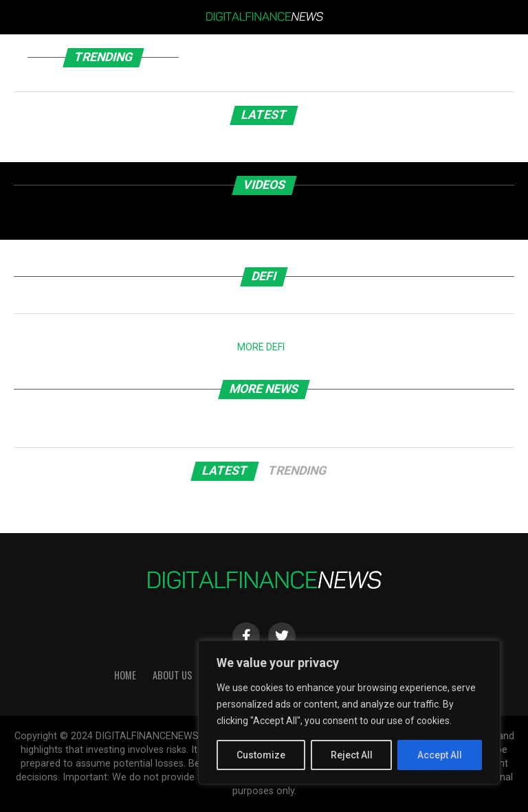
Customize (261, 755)
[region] (349, 712)
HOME (125, 675)
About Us (173, 675)
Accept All (440, 755)
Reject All (352, 755)
